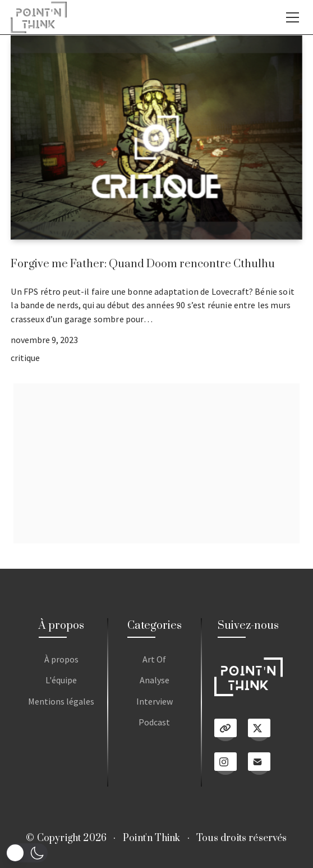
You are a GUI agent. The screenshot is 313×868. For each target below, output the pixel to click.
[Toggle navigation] (293, 17)
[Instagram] (225, 764)
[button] (27, 853)
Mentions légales (61, 701)
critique (25, 358)
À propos (61, 659)
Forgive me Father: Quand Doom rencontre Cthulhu (143, 264)
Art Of (154, 659)
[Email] (259, 764)
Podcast (154, 722)
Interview (155, 701)
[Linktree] (225, 730)
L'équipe (61, 680)
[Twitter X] (259, 730)
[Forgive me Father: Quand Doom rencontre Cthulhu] (156, 138)
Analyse (155, 680)
